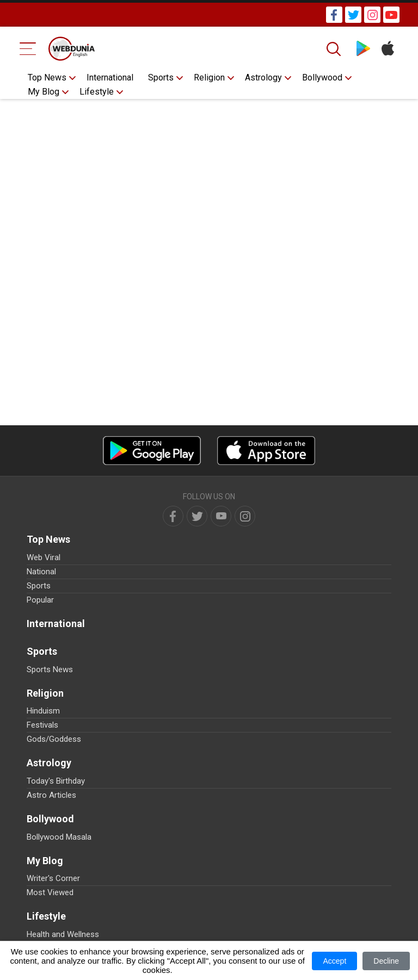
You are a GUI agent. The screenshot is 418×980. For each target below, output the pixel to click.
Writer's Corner (53, 878)
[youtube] (221, 516)
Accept (334, 961)
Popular (40, 600)
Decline (386, 961)
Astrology (263, 77)
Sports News (50, 669)
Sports (161, 77)
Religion (209, 77)
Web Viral (44, 557)
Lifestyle (97, 92)
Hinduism (43, 711)
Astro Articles (51, 795)
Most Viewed (50, 892)
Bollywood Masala (59, 837)
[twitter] (197, 516)
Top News (47, 77)
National (41, 572)
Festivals (42, 725)
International (110, 77)
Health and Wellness (63, 934)
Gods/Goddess (54, 739)
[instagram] (245, 516)
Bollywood (322, 77)
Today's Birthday (56, 781)
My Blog (44, 92)
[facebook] (173, 516)
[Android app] (152, 451)
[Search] (335, 49)
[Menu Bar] (28, 49)
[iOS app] (266, 451)
